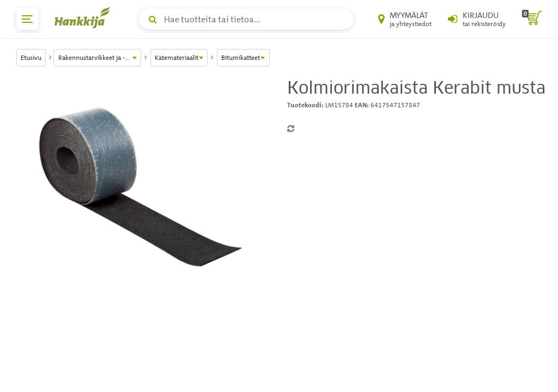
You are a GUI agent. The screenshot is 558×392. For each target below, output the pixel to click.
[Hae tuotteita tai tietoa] (246, 19)
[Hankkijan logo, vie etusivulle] (84, 17)
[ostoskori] (532, 19)
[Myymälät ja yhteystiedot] (405, 19)
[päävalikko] (27, 19)
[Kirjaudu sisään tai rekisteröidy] (477, 19)
